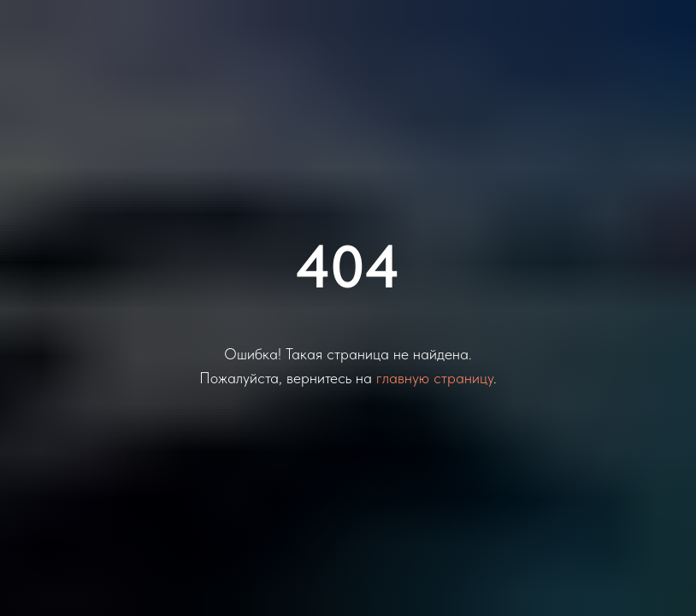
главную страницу (435, 378)
